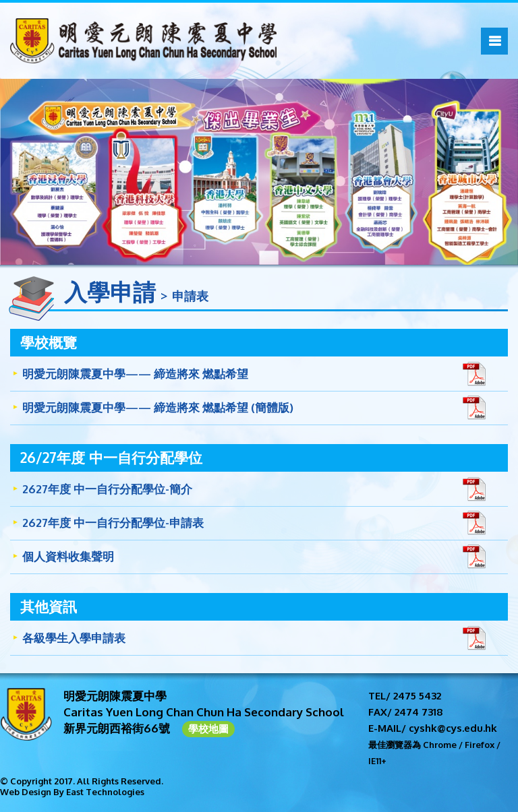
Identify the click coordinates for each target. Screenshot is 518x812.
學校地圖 (208, 729)
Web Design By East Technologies (72, 792)
